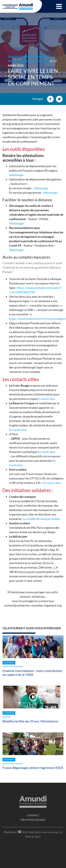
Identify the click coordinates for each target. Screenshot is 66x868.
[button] (59, 6)
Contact (33, 815)
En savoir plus (46, 399)
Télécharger (17, 223)
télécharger (16, 175)
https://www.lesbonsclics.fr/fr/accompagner (38, 319)
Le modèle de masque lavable (41, 519)
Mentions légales (33, 820)
